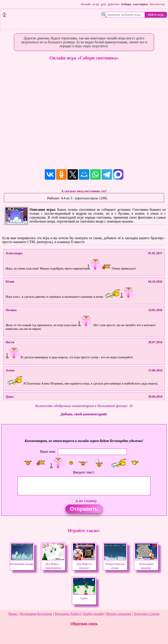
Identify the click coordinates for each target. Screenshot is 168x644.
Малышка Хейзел (68, 614)
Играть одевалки (119, 614)
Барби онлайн (94, 614)
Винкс (13, 614)
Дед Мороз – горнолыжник (53, 564)
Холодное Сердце (146, 614)
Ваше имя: (48, 452)
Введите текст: (84, 472)
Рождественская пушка (115, 564)
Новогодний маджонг (146, 564)
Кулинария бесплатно (36, 614)
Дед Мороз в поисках (84, 564)
